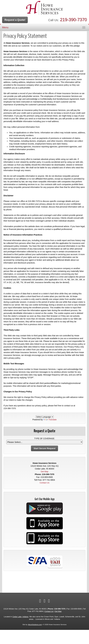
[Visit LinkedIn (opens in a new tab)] (45, 601)
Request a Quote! (15, 20)
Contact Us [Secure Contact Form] (45, 483)
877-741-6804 (49, 480)
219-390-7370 (73, 20)
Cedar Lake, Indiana (20, 617)
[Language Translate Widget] (45, 417)
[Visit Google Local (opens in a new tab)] (49, 601)
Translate (50, 420)
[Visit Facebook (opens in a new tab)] (40, 601)
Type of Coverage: (45, 438)
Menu (5, 27)
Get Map (45, 472)
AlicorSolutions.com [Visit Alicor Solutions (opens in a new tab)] (35, 625)
